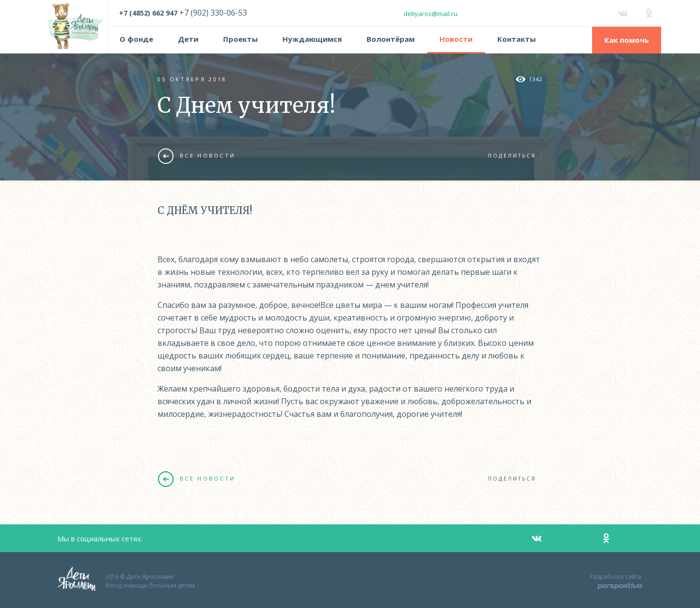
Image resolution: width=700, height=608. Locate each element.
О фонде (136, 39)
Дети (188, 39)
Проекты (240, 39)
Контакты (516, 39)
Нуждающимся (312, 39)
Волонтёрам (391, 39)
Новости (456, 39)
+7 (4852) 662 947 (148, 13)
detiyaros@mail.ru (430, 14)
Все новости (197, 156)
